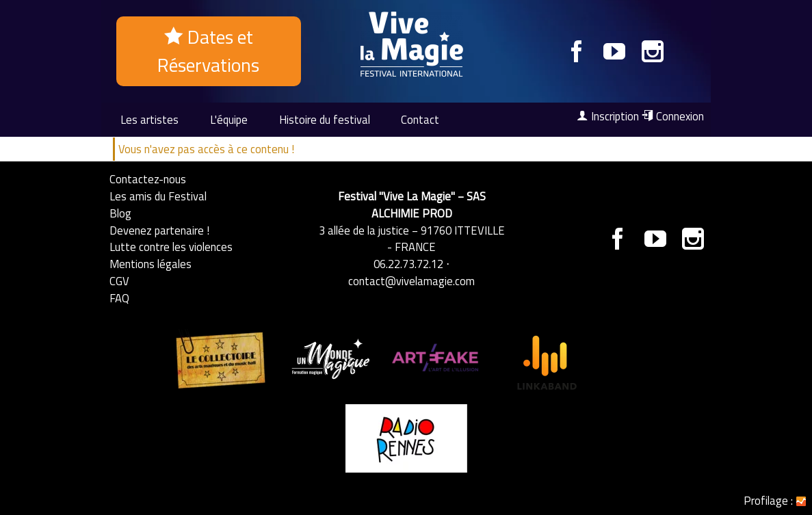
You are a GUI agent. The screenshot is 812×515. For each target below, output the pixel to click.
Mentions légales (150, 264)
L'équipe (229, 119)
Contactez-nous (148, 179)
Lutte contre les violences (171, 247)
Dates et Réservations (208, 51)
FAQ (119, 298)
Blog (120, 213)
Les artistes (149, 119)
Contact (420, 119)
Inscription (608, 116)
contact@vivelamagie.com (411, 281)
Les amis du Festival (158, 196)
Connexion (673, 116)
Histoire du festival (325, 119)
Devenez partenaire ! (159, 230)
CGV (119, 281)
